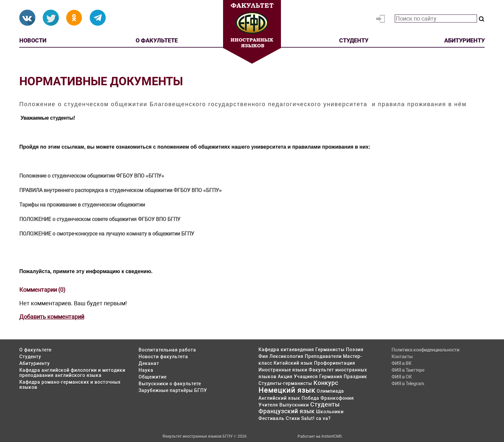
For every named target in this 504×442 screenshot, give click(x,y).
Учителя (268, 405)
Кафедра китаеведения (286, 350)
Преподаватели (323, 356)
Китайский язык (293, 363)
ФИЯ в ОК (402, 377)
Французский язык (287, 411)
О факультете (157, 40)
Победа (310, 398)
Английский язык (279, 398)
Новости (33, 40)
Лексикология (286, 356)
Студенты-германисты (285, 383)
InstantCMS (332, 437)
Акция (285, 377)
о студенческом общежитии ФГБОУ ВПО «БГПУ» (106, 176)
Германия (331, 377)
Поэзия (355, 350)
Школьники (330, 412)
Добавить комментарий (52, 317)
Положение (33, 176)
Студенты (325, 405)
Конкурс (326, 383)
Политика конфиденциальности (425, 350)
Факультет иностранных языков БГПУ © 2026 (204, 437)
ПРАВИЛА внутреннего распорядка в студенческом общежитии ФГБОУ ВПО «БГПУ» (121, 190)
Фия (263, 356)
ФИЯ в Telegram (408, 384)
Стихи (293, 419)
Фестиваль (271, 419)
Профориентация (335, 363)
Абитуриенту (464, 40)
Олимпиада (330, 391)
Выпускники (294, 405)
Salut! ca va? (316, 419)
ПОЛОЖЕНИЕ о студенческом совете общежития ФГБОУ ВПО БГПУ (100, 219)
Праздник (355, 377)
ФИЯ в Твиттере (408, 370)
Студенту (354, 40)
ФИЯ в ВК (401, 364)
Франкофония (337, 398)
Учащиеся (306, 377)
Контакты (402, 357)
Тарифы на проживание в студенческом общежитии (82, 205)
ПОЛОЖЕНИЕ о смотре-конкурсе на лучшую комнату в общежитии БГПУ (107, 234)
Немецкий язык (287, 390)
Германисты (330, 350)
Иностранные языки (283, 370)
